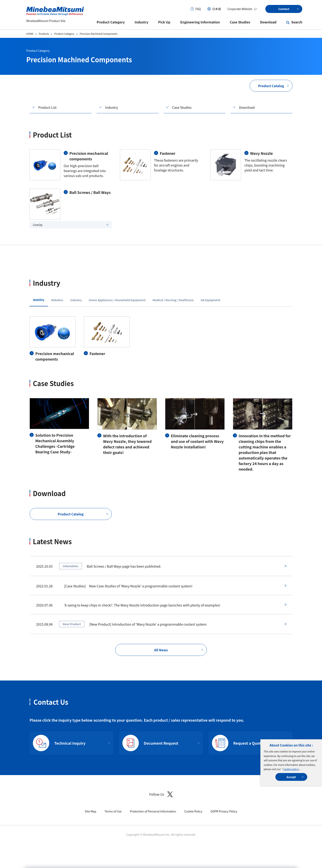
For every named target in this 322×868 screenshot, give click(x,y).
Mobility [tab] (39, 300)
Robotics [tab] (57, 300)
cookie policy (291, 769)
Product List (47, 107)
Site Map (91, 811)
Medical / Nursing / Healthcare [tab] (173, 300)
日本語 (217, 9)
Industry (142, 22)
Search (297, 22)
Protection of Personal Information (153, 811)
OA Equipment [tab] (210, 300)
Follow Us (161, 794)
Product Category (111, 22)
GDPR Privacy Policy (224, 811)
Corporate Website (242, 9)
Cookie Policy (193, 811)
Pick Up (164, 22)
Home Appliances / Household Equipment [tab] (117, 300)
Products (44, 34)
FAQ (198, 9)
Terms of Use (113, 811)
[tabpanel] (161, 339)
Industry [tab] (76, 300)
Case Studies (240, 22)
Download (268, 22)
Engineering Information (200, 22)
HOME (30, 34)
